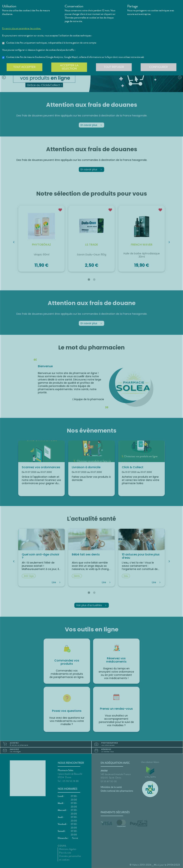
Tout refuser (114, 67)
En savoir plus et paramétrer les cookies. (22, 28)
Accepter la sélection (69, 67)
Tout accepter (24, 67)
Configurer (159, 67)
